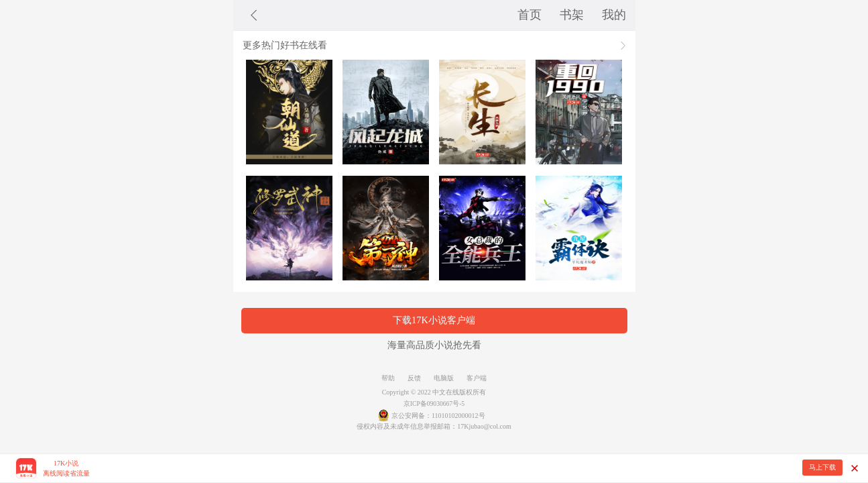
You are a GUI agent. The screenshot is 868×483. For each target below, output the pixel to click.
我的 (614, 15)
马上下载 (822, 467)
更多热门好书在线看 (285, 45)
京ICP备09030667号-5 (434, 404)
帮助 (388, 378)
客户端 (477, 378)
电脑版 (444, 378)
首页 (530, 15)
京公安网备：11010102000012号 (438, 416)
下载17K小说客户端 (434, 320)
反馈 (414, 378)
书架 (572, 15)
